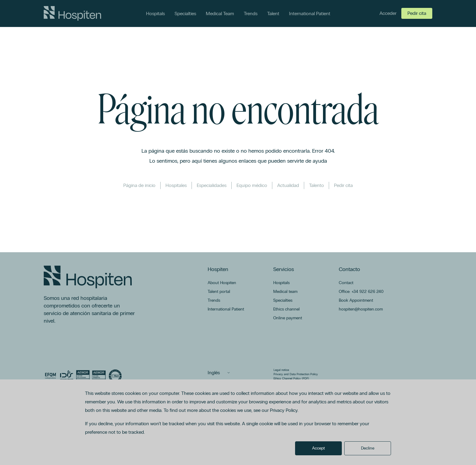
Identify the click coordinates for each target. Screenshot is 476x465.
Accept (318, 448)
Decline (368, 448)
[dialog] (238, 422)
